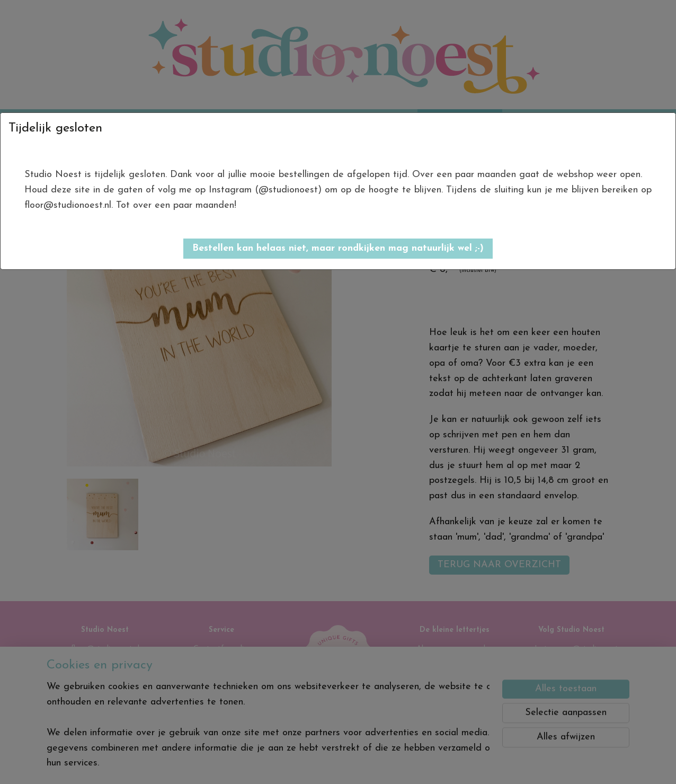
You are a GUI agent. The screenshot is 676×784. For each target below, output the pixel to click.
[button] (338, 249)
